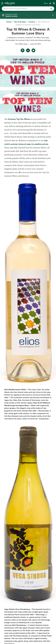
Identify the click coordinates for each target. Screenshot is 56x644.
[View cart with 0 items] (54, 3)
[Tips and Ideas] (20, 22)
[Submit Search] (51, 9)
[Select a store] (28, 15)
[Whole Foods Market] (10, 3)
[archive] (32, 22)
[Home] (9, 22)
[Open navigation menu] (2, 3)
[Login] (48, 3)
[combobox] (26, 9)
